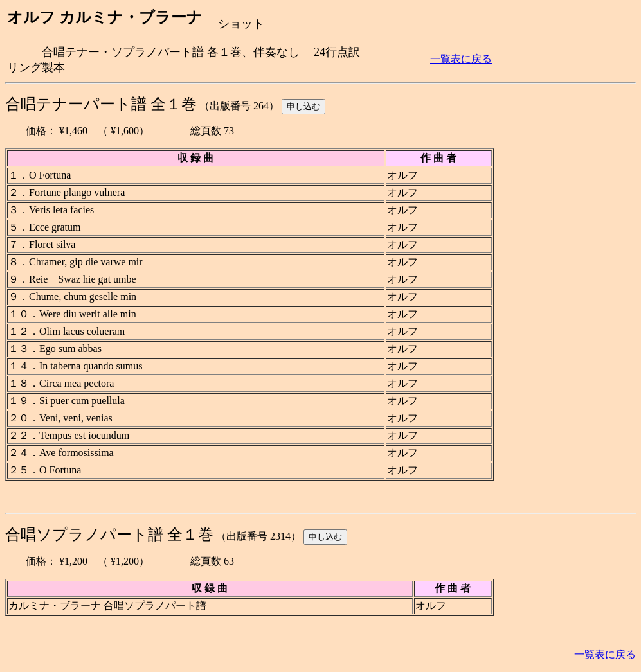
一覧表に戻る (461, 59)
